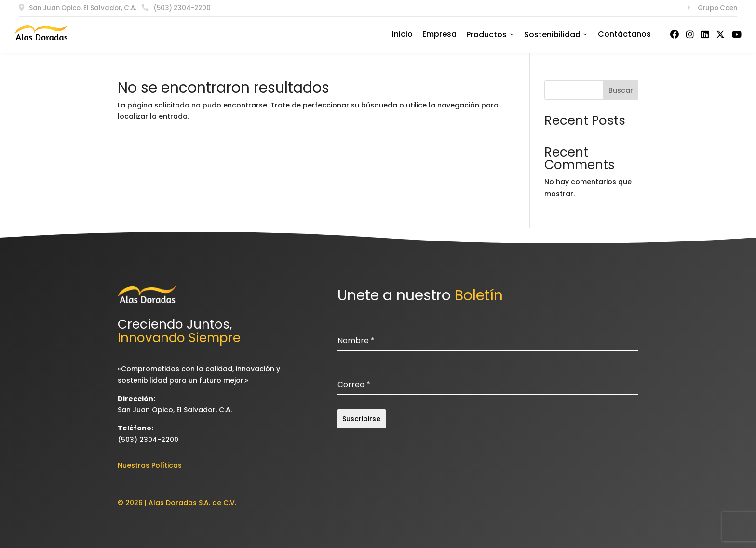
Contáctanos (624, 34)
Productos (490, 34)
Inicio (402, 34)
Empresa (439, 34)
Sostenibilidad (556, 34)
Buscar (621, 90)
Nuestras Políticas (150, 465)
